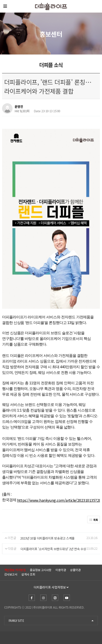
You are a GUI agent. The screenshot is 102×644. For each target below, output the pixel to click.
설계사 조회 (28, 574)
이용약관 (61, 570)
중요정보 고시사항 (41, 570)
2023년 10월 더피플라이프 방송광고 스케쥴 (47, 538)
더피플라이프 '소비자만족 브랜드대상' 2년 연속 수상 (53, 549)
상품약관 (75, 570)
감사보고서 (11, 574)
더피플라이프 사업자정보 (51, 587)
